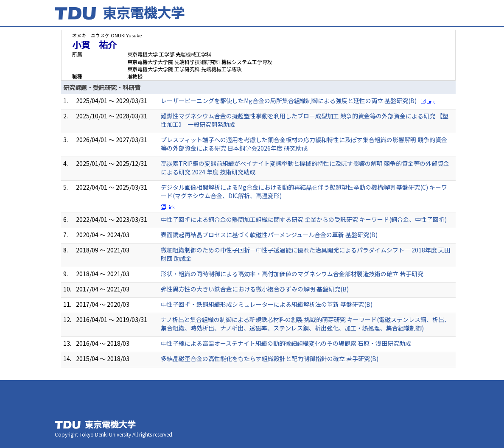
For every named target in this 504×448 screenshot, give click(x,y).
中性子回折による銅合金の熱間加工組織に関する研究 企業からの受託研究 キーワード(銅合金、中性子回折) (304, 219)
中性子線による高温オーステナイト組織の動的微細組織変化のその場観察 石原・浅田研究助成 (286, 343)
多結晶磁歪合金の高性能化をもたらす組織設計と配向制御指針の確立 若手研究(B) (270, 358)
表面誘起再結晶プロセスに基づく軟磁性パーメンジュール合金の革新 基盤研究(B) (269, 235)
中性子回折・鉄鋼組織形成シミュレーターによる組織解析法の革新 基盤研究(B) (267, 304)
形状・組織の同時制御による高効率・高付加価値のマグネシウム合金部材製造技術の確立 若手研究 (292, 274)
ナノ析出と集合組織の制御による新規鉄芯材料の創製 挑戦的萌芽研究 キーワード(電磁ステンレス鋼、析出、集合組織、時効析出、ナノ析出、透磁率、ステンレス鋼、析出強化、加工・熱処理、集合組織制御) (305, 324)
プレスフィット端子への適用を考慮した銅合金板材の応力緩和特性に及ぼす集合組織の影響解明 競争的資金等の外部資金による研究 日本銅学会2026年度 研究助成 (304, 144)
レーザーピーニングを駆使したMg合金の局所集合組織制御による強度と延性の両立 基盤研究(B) (289, 101)
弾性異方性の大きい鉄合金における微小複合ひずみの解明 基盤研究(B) (255, 289)
